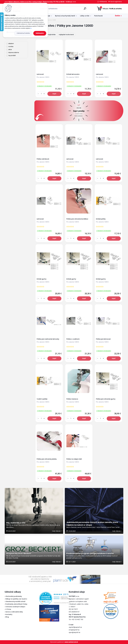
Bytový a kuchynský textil (65, 16)
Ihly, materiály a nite (16, 523)
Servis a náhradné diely (14, 612)
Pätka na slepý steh (74, 459)
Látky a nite (85, 16)
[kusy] (41, 94)
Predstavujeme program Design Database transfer (90, 553)
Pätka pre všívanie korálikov (77, 219)
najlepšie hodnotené (66, 35)
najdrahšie (52, 35)
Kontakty (9, 614)
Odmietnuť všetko (23, 33)
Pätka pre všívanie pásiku (47, 459)
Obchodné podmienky (14, 596)
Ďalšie (117, 16)
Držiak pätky (101, 219)
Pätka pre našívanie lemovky (48, 339)
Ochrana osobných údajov (15, 607)
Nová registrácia (116, 2)
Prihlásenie (103, 2)
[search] (85, 9)
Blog (7, 617)
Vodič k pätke (42, 399)
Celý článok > (57, 531)
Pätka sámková (43, 159)
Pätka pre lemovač (103, 339)
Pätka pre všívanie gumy (106, 399)
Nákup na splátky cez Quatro (16, 599)
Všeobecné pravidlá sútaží (15, 601)
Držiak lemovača (73, 74)
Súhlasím (40, 33)
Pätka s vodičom (73, 339)
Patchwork (98, 16)
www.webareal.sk (71, 642)
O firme (8, 609)
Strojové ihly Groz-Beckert (19, 553)
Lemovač (40, 74)
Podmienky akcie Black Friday (16, 604)
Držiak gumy (42, 279)
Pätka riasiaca (72, 399)
